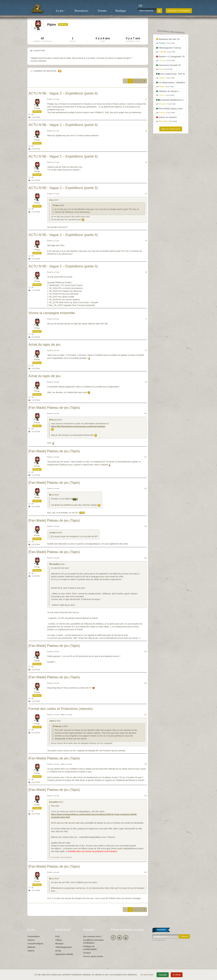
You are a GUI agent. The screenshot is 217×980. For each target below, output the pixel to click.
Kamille (52, 420)
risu (51, 200)
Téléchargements (64, 947)
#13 (146, 526)
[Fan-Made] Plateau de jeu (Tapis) (54, 408)
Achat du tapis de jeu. (45, 344)
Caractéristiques (35, 944)
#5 (146, 241)
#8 (146, 350)
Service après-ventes (93, 956)
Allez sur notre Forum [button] (171, 129)
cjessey (52, 533)
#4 (146, 194)
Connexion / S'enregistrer (179, 11)
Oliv (51, 495)
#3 (146, 162)
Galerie (31, 951)
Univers (31, 940)
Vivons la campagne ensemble (52, 313)
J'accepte (163, 975)
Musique (59, 944)
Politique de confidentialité (90, 948)
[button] (141, 6)
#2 (146, 131)
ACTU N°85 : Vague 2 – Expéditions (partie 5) (63, 188)
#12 (146, 488)
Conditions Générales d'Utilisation (94, 941)
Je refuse (177, 975)
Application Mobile (64, 954)
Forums (102, 11)
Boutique (121, 11)
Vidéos (59, 940)
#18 (146, 764)
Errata (58, 951)
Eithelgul (57, 726)
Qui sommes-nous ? (93, 936)
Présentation (34, 936)
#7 (146, 319)
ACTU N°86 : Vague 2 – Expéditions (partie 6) (63, 93)
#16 (146, 683)
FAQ (57, 936)
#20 (146, 872)
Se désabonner (159, 940)
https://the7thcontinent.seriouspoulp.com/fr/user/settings (78, 426)
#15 (146, 652)
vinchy (52, 721)
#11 (146, 457)
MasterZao (54, 564)
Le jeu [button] (61, 11)
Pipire (37, 109)
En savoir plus (147, 975)
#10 (146, 413)
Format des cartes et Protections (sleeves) (61, 709)
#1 (146, 99)
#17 (146, 715)
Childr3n (53, 802)
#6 (146, 272)
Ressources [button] (82, 11)
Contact (87, 953)
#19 (146, 796)
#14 (146, 558)
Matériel (31, 947)
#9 (146, 382)
